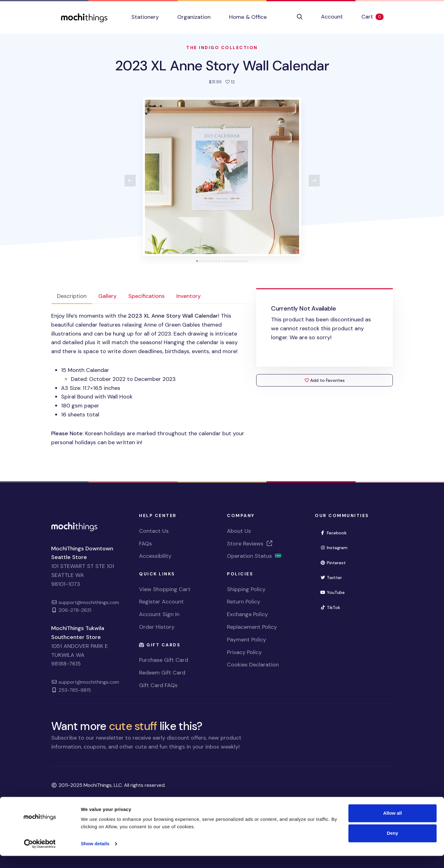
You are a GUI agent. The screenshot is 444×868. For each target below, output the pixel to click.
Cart (377, 17)
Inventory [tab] (189, 296)
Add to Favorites (325, 380)
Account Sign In (159, 614)
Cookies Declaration (253, 665)
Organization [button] (194, 17)
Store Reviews (250, 544)
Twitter (331, 578)
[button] (300, 17)
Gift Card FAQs (158, 685)
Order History (157, 627)
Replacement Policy (252, 627)
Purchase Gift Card (164, 660)
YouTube (332, 592)
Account (332, 17)
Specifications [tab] (146, 296)
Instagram (334, 548)
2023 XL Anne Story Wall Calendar (222, 66)
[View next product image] (314, 181)
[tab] (197, 261)
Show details (95, 856)
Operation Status (254, 556)
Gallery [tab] (107, 296)
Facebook (333, 533)
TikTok (330, 607)
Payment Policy (247, 640)
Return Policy (244, 602)
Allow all (393, 825)
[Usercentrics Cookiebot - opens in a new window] (40, 856)
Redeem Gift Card (162, 673)
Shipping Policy (246, 589)
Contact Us (154, 531)
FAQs (146, 544)
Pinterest (333, 563)
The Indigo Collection (222, 48)
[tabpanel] (149, 379)
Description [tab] (72, 296)
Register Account (161, 602)
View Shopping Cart (165, 589)
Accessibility (155, 556)
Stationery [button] (145, 17)
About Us (239, 531)
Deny (393, 845)
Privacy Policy (244, 652)
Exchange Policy (247, 614)
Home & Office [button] (248, 17)
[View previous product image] (130, 181)
